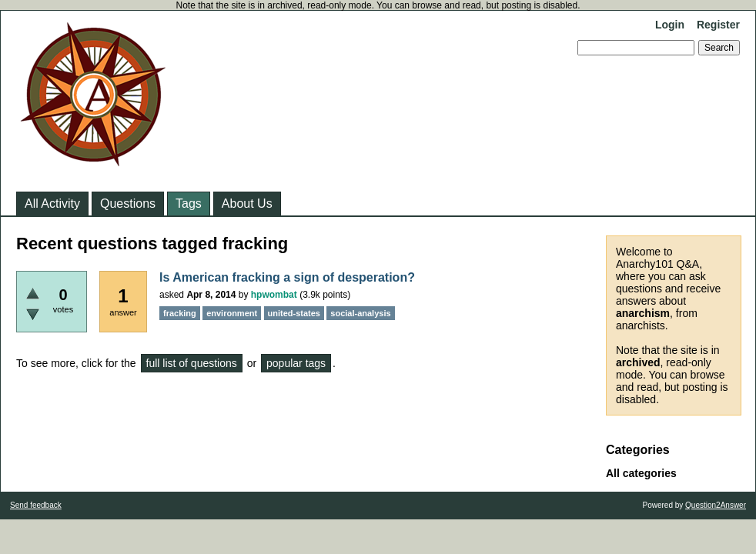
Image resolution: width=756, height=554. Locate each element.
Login (670, 25)
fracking (180, 313)
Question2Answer (716, 505)
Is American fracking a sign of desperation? (287, 277)
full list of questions (192, 363)
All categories (641, 473)
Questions (128, 204)
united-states (294, 313)
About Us (247, 204)
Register (718, 25)
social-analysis (360, 313)
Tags (189, 204)
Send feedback (36, 505)
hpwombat (274, 295)
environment (232, 313)
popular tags (296, 363)
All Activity (52, 204)
